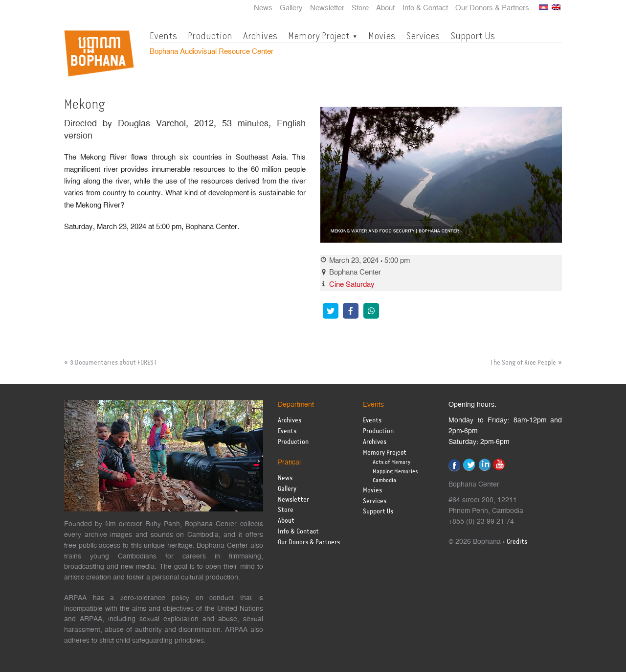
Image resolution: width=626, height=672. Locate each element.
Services (423, 36)
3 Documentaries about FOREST (113, 363)
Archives (260, 36)
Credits (517, 542)
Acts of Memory (391, 462)
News (263, 8)
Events (163, 36)
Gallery (291, 8)
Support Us (473, 36)
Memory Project (319, 36)
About (385, 8)
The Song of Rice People (523, 363)
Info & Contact (425, 8)
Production (210, 36)
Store (360, 8)
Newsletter (327, 8)
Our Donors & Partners (492, 8)
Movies (382, 36)
